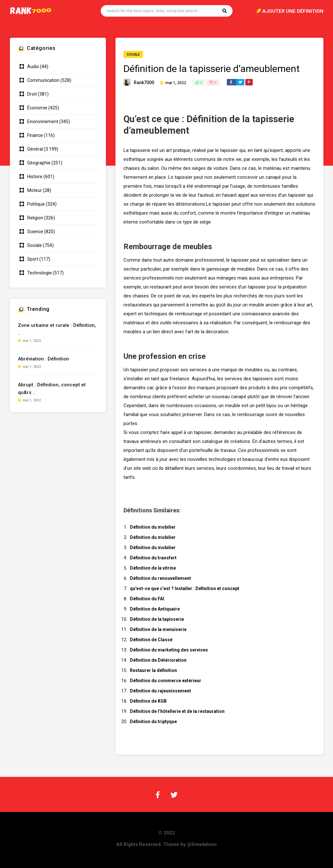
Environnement (43, 122)
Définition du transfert (153, 558)
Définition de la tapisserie (157, 619)
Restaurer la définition (153, 670)
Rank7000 (144, 83)
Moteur (35, 190)
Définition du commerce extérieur (166, 681)
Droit (32, 94)
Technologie (40, 273)
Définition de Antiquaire (155, 609)
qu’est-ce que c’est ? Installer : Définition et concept (185, 588)
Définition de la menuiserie (158, 629)
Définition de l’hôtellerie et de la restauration (177, 711)
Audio (33, 67)
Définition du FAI (147, 599)
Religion (35, 218)
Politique (36, 204)
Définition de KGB (148, 701)
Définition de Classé (151, 640)
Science (35, 232)
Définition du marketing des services (169, 650)
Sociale (133, 55)
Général (35, 149)
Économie (37, 108)
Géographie (39, 163)
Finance (35, 135)
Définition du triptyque (153, 722)
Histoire (35, 177)
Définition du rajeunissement (160, 691)
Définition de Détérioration (158, 660)
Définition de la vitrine (153, 568)
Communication (43, 80)
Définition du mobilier (153, 527)
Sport (33, 259)
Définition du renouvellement (160, 578)
